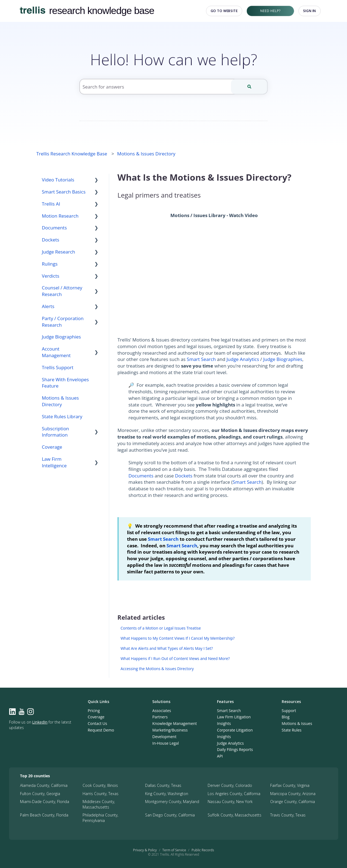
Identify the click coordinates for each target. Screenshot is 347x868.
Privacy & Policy (145, 850)
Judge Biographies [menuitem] (61, 337)
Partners (160, 717)
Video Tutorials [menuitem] (58, 180)
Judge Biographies (283, 359)
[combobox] (174, 87)
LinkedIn (40, 722)
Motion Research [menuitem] (60, 216)
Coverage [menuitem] (52, 447)
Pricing (94, 711)
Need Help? (270, 11)
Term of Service (174, 850)
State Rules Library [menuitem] (62, 416)
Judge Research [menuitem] (59, 252)
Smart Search (201, 359)
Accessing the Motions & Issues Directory (157, 669)
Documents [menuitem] (54, 228)
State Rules (292, 730)
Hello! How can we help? (174, 59)
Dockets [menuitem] (51, 240)
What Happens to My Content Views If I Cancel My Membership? (177, 638)
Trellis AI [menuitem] (51, 204)
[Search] (249, 87)
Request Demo (101, 730)
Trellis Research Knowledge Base (72, 154)
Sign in (310, 11)
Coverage (96, 717)
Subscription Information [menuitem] (56, 432)
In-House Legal (166, 743)
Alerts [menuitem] (48, 306)
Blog (286, 717)
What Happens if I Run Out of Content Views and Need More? (175, 658)
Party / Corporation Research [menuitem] (63, 322)
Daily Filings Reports (235, 749)
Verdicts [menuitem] (51, 276)
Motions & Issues (297, 723)
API (220, 756)
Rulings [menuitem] (50, 264)
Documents (141, 476)
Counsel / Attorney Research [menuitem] (62, 291)
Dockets (184, 476)
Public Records (203, 850)
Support (289, 711)
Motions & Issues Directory (146, 154)
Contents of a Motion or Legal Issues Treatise (161, 628)
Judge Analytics (243, 359)
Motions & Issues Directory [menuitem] (60, 401)
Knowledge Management (174, 723)
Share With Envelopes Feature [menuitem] (65, 383)
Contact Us (98, 723)
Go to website (224, 11)
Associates (162, 711)
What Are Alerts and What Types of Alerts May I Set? (167, 648)
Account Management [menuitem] (56, 352)
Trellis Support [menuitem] (58, 367)
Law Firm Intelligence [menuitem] (54, 462)
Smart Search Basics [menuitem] (64, 192)
